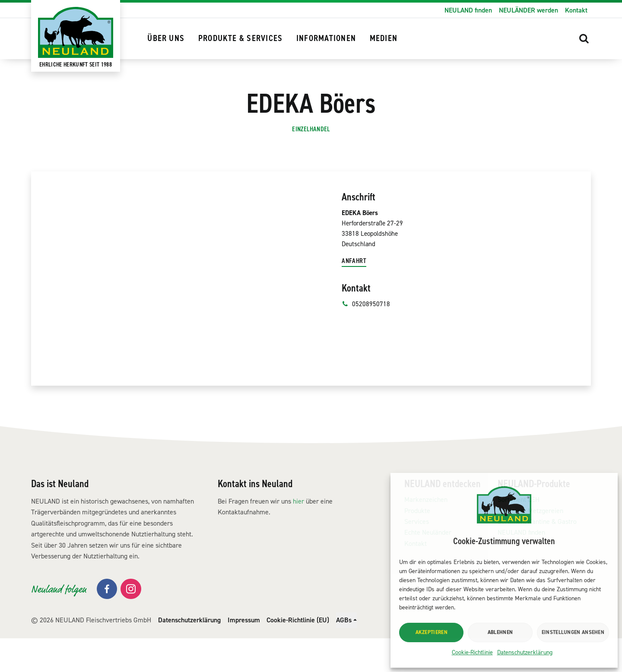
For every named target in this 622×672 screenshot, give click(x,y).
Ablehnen (500, 632)
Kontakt (576, 10)
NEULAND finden (468, 10)
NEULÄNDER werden (528, 10)
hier (298, 535)
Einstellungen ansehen (573, 632)
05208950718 (366, 341)
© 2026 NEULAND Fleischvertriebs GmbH (91, 654)
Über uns (166, 38)
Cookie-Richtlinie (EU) (298, 654)
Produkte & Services (241, 38)
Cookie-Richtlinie (472, 652)
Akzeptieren (432, 632)
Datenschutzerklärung (525, 652)
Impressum (244, 654)
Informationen (326, 38)
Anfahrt (354, 297)
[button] (584, 38)
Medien (384, 38)
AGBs (344, 654)
